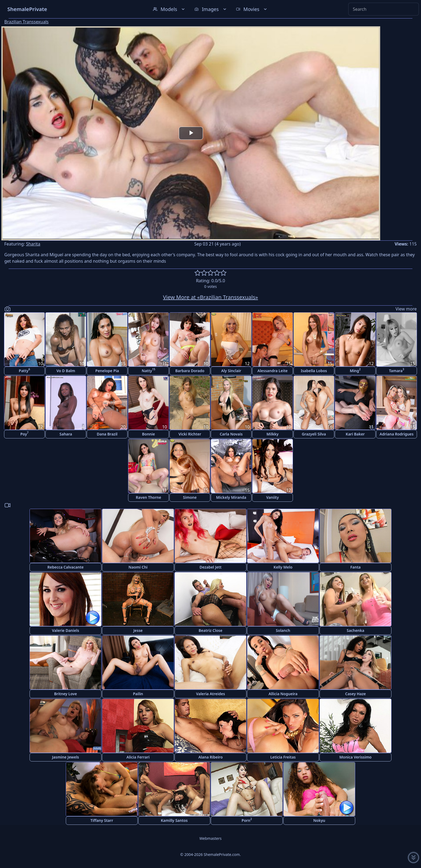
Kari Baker (355, 434)
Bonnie (148, 434)
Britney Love (66, 694)
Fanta (356, 567)
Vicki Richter (190, 434)
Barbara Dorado (190, 371)
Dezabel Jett (210, 567)
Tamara (397, 370)
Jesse (138, 630)
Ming (355, 370)
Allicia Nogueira (283, 694)
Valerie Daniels (65, 630)
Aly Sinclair (231, 371)
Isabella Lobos (314, 371)
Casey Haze (356, 694)
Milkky (272, 434)
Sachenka (355, 630)
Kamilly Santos (174, 820)
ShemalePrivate (27, 9)
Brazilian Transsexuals (26, 22)
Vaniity (273, 497)
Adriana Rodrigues (397, 434)
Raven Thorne (148, 497)
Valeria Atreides (210, 694)
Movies (252, 9)
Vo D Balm (66, 371)
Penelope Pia (107, 371)
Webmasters (210, 838)
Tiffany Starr (102, 820)
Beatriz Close (210, 630)
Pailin (138, 694)
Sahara (66, 434)
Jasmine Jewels (66, 757)
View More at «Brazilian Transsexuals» (210, 297)
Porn (247, 820)
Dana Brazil (107, 434)
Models (169, 9)
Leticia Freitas (283, 757)
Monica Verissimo (355, 757)
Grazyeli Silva (314, 434)
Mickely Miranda (231, 497)
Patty (24, 370)
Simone (190, 497)
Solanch (283, 630)
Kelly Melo (283, 567)
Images (211, 9)
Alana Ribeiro (211, 757)
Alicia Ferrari (138, 757)
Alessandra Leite (273, 371)
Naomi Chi (138, 567)
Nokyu (319, 820)
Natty (148, 370)
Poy (25, 433)
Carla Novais (231, 434)
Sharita (33, 244)
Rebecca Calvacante (66, 567)
